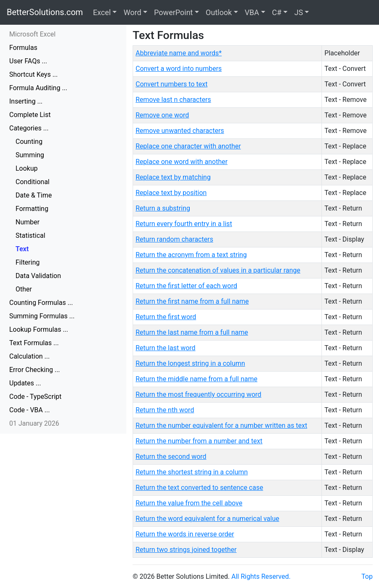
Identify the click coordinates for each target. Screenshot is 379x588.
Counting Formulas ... (41, 303)
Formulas (23, 48)
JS (299, 12)
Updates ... (25, 383)
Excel (102, 12)
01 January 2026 (34, 423)
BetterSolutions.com (45, 12)
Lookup (27, 168)
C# (277, 12)
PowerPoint (173, 12)
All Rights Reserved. (261, 576)
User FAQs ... (28, 61)
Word (132, 12)
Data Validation (38, 276)
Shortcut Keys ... (34, 74)
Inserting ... (26, 101)
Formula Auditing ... (38, 88)
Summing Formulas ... (42, 316)
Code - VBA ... (30, 410)
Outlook (219, 12)
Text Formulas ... (34, 343)
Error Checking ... (35, 370)
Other (24, 289)
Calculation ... (30, 356)
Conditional (33, 182)
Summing (30, 155)
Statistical (30, 235)
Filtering (27, 262)
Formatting (32, 209)
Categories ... (29, 128)
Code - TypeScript (35, 397)
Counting (29, 142)
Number (27, 222)
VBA (252, 12)
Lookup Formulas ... (39, 329)
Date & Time (34, 195)
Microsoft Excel (32, 34)
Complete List (30, 115)
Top (367, 576)
